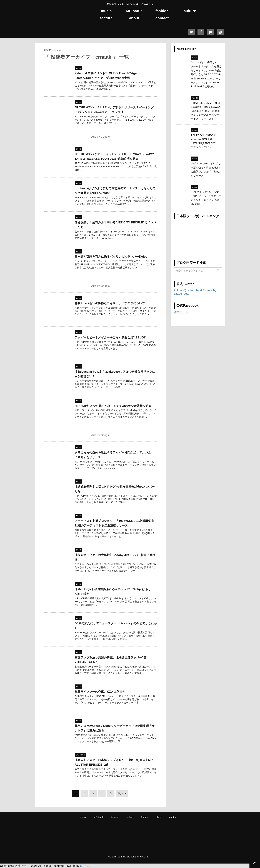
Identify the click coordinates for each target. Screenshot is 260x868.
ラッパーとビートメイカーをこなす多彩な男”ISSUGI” (110, 337)
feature (106, 18)
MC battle (134, 11)
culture (190, 11)
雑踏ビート (181, 312)
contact (162, 18)
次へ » (122, 793)
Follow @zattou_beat (188, 290)
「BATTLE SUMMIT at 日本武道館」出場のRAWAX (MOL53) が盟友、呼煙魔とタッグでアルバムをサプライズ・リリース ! (206, 111)
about (134, 18)
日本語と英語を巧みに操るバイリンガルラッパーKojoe (111, 257)
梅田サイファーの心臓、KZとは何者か (100, 692)
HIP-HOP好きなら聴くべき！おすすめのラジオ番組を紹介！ (115, 406)
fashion (162, 11)
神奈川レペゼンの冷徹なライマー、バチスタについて (110, 303)
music (106, 11)
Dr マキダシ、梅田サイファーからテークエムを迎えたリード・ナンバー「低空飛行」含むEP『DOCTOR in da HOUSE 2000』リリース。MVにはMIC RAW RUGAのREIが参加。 (206, 74)
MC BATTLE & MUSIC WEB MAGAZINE (128, 857)
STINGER (86, 866)
